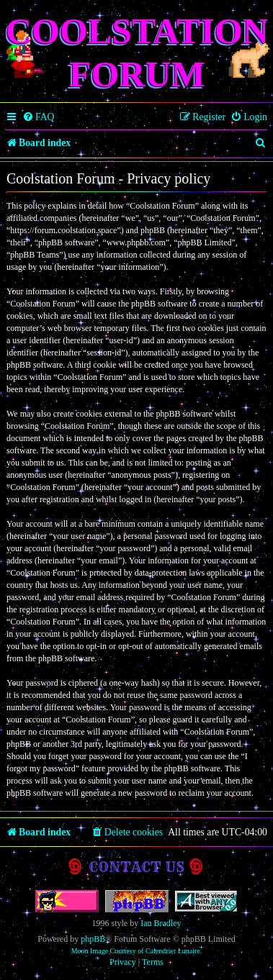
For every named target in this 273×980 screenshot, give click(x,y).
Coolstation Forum (137, 53)
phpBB (93, 939)
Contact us (136, 867)
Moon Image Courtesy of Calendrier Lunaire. (137, 951)
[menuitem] (39, 117)
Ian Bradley (161, 923)
